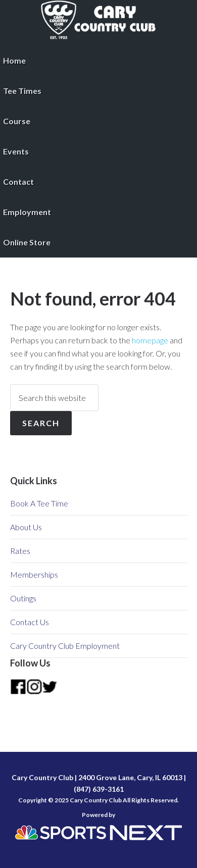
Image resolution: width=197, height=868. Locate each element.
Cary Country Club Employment (65, 646)
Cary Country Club (98, 20)
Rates (20, 551)
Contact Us (30, 622)
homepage (150, 340)
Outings (23, 598)
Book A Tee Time (39, 503)
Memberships (34, 574)
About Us (26, 527)
